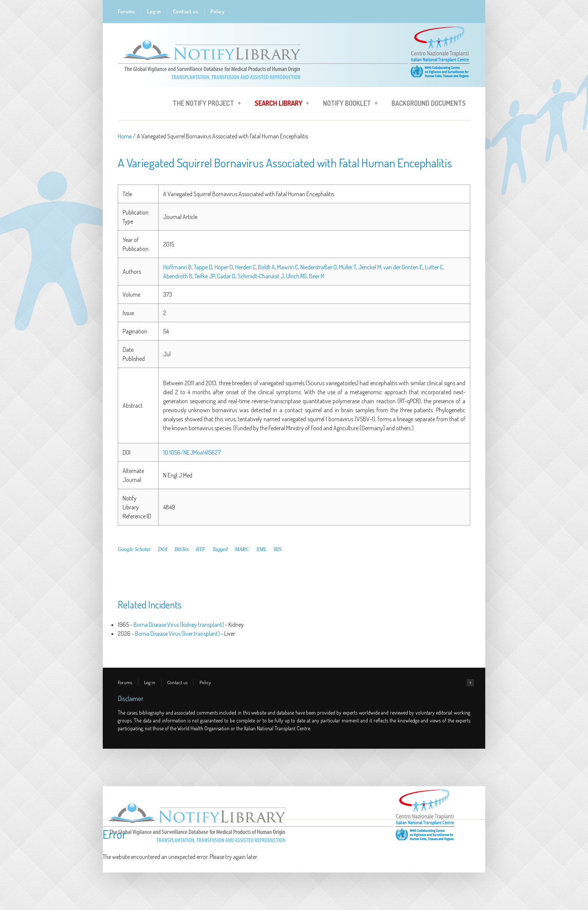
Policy (217, 11)
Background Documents (429, 103)
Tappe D (203, 267)
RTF (201, 549)
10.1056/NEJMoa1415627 (192, 452)
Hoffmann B (177, 267)
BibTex (181, 549)
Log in (154, 11)
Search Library (280, 104)
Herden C (245, 267)
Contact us (186, 11)
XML (261, 549)
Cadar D (226, 276)
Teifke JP (205, 276)
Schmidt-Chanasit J (261, 276)
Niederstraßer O (319, 267)
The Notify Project (204, 104)
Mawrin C (288, 267)
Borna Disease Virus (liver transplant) (177, 634)
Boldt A (266, 267)
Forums (126, 11)
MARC (242, 549)
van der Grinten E (403, 267)
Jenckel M (370, 267)
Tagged (220, 549)
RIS (277, 549)
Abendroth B (178, 276)
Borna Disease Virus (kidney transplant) (179, 625)
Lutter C (434, 267)
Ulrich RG (296, 276)
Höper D (224, 267)
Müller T (347, 267)
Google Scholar (134, 549)
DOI (163, 549)
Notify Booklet (348, 104)
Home (125, 136)
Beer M (317, 276)
